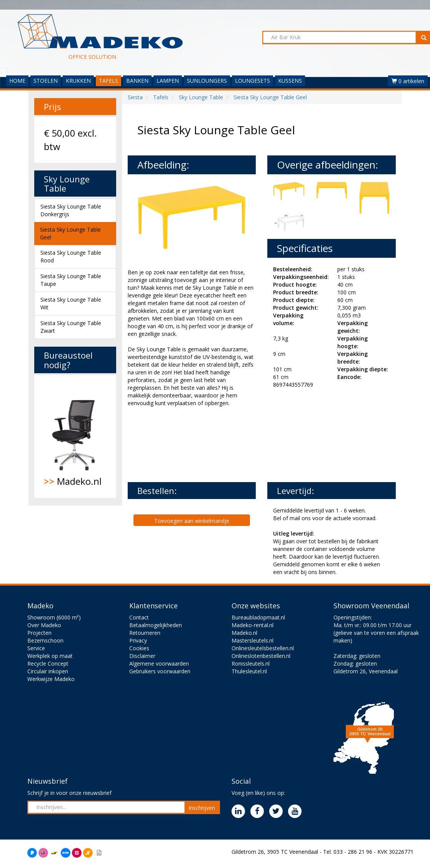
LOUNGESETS (252, 81)
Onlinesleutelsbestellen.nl (263, 648)
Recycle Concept (48, 664)
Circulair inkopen (48, 671)
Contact (139, 617)
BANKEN (137, 81)
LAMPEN (168, 81)
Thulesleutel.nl (249, 671)
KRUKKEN (78, 81)
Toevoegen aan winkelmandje (192, 521)
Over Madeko (44, 625)
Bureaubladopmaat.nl (258, 617)
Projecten (39, 633)
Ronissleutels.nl (251, 664)
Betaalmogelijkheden (156, 625)
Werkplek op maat (50, 656)
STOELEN (46, 81)
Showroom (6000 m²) (54, 617)
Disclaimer (142, 656)
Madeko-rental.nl (252, 625)
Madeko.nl (75, 436)
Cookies (139, 648)
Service (36, 648)
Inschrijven (202, 808)
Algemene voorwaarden (159, 664)
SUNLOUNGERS (207, 81)
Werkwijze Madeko (51, 679)
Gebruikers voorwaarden (160, 671)
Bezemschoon (45, 640)
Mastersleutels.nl (252, 640)
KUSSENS (290, 81)
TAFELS (108, 81)
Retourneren (145, 633)
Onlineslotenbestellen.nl (261, 656)
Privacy (138, 640)
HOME (17, 81)
